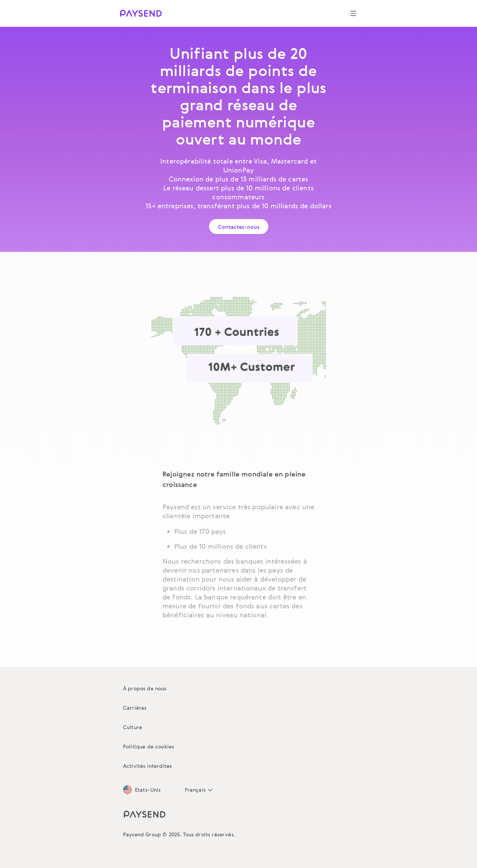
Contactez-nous (239, 227)
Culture (132, 727)
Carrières (135, 708)
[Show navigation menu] (353, 13)
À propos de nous (145, 688)
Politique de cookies (149, 746)
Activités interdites (147, 766)
